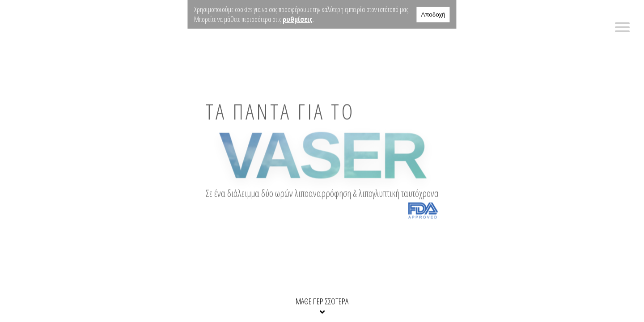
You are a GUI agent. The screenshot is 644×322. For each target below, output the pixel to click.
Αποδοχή (433, 15)
